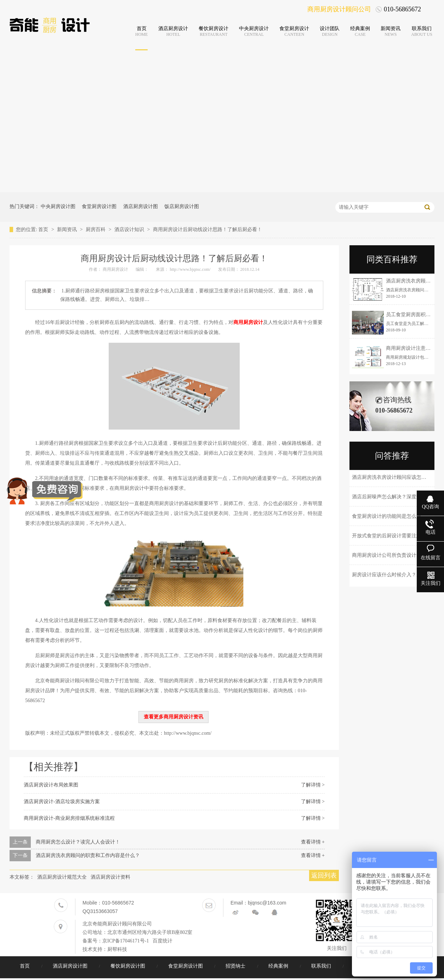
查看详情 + (313, 842)
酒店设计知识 (130, 229)
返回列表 (324, 875)
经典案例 (279, 966)
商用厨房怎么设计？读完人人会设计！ (78, 842)
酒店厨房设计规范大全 (62, 877)
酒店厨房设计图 (141, 206)
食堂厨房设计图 (99, 206)
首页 (44, 229)
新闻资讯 (68, 229)
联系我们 (322, 966)
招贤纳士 (236, 966)
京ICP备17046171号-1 (126, 941)
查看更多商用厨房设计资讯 (173, 717)
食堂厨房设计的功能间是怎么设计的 (392, 516)
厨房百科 (96, 229)
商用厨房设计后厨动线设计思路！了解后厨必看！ (207, 229)
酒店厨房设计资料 (110, 877)
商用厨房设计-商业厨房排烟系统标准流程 (69, 818)
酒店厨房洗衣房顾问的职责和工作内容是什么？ (88, 855)
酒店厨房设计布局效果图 (51, 785)
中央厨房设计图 (58, 206)
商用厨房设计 (248, 322)
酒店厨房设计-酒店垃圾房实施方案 (62, 802)
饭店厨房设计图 (182, 206)
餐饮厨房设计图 (129, 966)
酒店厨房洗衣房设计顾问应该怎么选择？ (397, 477)
